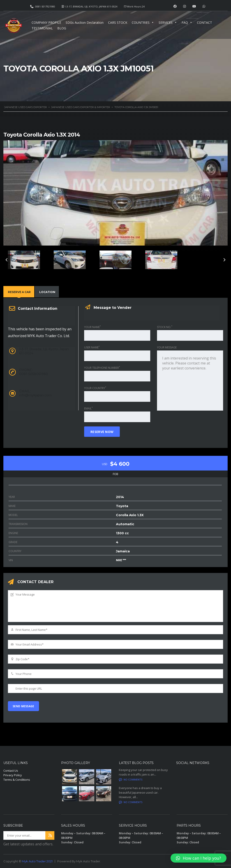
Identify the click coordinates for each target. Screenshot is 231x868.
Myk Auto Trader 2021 (37, 861)
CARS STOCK (118, 22)
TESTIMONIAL (42, 28)
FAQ (187, 22)
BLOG (62, 28)
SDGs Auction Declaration (85, 22)
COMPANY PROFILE (46, 22)
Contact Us (11, 771)
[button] (199, 858)
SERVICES (168, 22)
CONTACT (204, 22)
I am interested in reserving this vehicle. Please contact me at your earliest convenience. (190, 381)
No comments (131, 779)
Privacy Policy (13, 775)
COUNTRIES (143, 22)
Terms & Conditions (17, 780)
